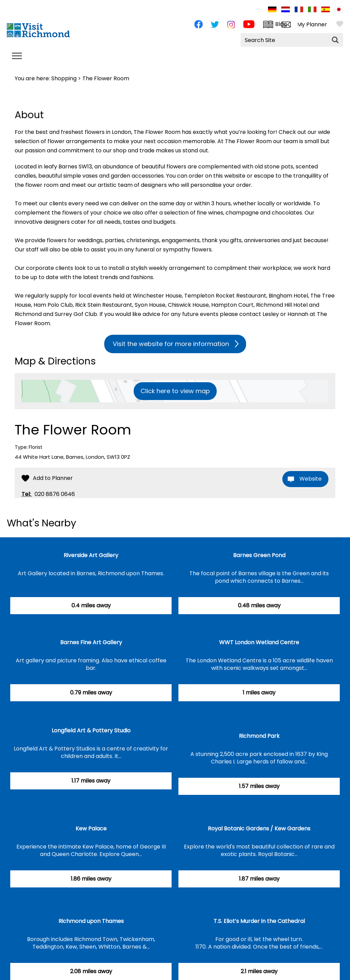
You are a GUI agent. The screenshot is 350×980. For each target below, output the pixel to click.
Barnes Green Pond (259, 555)
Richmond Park (259, 736)
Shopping (64, 78)
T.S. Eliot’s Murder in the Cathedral (259, 921)
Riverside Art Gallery (91, 555)
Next (341, 527)
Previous (324, 527)
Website (311, 479)
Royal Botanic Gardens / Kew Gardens (259, 829)
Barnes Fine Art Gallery (91, 642)
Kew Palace (91, 829)
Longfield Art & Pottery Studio (91, 730)
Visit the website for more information (171, 344)
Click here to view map (175, 391)
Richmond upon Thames (91, 921)
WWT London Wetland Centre (259, 642)
